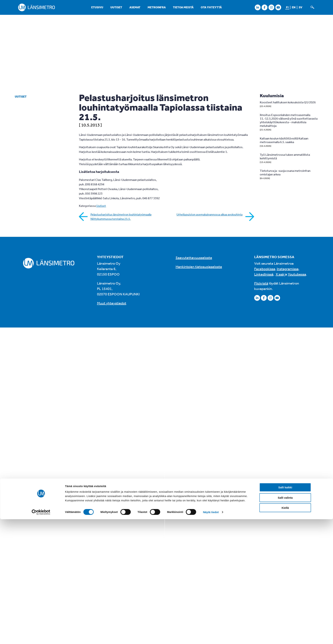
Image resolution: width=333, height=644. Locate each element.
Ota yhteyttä (211, 7)
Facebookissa (265, 269)
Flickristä (261, 283)
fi (287, 7)
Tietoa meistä (183, 7)
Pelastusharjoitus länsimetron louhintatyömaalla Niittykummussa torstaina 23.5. (121, 217)
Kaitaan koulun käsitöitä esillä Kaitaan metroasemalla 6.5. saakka (284, 140)
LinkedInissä (264, 274)
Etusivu (97, 7)
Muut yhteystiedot (112, 303)
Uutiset (116, 7)
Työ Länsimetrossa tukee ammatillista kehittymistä (285, 156)
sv (300, 7)
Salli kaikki (285, 339)
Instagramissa (288, 269)
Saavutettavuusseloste (194, 258)
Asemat (135, 7)
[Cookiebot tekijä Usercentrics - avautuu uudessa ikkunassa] (41, 364)
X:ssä (280, 274)
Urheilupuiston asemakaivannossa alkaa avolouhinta (210, 214)
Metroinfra (157, 7)
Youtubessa (297, 274)
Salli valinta (285, 349)
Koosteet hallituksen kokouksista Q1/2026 (288, 102)
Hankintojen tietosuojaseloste (199, 267)
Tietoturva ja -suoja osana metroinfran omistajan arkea (285, 172)
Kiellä (285, 360)
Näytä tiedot (211, 364)
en (294, 7)
